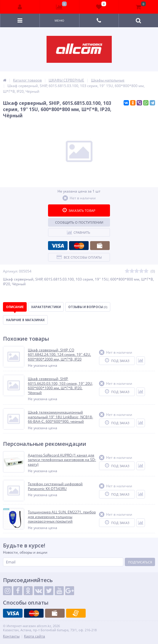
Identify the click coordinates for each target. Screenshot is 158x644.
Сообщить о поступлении (79, 222)
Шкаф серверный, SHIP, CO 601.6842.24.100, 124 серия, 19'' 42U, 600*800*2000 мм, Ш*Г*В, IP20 (59, 355)
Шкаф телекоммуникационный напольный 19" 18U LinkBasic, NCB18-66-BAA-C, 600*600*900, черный (60, 417)
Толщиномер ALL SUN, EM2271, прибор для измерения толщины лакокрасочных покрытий (62, 517)
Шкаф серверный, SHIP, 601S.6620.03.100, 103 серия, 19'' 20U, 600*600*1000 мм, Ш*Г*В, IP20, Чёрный (60, 386)
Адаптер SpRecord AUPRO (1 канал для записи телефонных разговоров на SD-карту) (62, 460)
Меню (59, 20)
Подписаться (140, 562)
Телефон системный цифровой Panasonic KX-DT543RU (55, 486)
